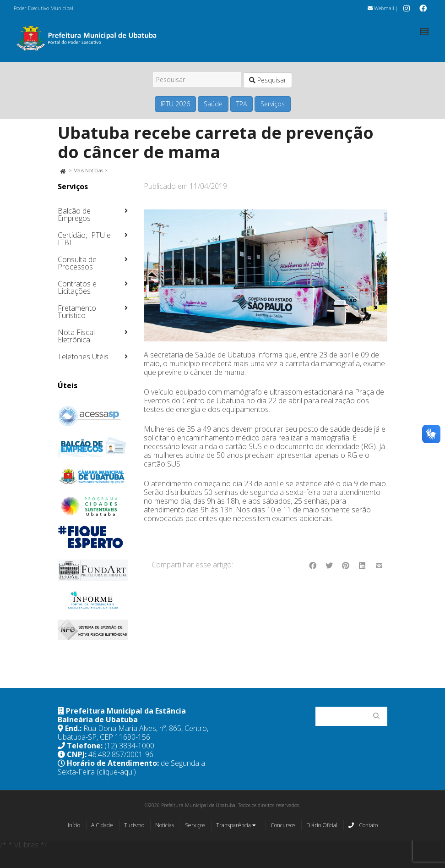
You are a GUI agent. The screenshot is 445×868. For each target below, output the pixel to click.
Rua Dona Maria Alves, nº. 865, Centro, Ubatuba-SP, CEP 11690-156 (133, 733)
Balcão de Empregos (74, 214)
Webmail (381, 8)
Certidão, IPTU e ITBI (84, 239)
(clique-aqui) (116, 772)
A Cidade (102, 825)
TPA (241, 104)
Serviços (273, 104)
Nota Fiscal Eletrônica (76, 336)
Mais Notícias (88, 170)
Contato (363, 825)
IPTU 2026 (175, 104)
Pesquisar (268, 80)
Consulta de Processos (77, 263)
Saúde (213, 104)
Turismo (134, 825)
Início (74, 825)
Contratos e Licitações (77, 287)
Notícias (165, 825)
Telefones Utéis (83, 357)
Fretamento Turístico (77, 312)
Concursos (283, 825)
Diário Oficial (322, 825)
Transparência (236, 826)
